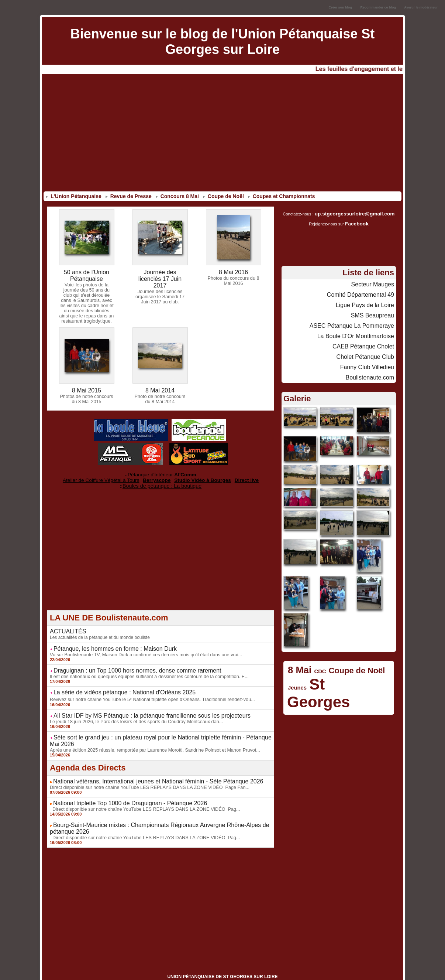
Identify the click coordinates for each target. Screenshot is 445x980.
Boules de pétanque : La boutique (162, 481)
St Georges (342, 672)
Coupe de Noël (223, 196)
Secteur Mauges (375, 282)
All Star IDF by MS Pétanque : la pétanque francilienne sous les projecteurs (139, 707)
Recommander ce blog (378, 7)
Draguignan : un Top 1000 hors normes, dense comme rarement (127, 664)
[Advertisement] (222, 134)
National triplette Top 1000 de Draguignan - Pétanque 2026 (121, 786)
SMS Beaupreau (375, 311)
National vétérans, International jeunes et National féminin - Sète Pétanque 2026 (145, 765)
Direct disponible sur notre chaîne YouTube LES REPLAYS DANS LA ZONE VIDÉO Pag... (140, 792)
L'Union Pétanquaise (73, 196)
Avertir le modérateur (421, 7)
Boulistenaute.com (373, 368)
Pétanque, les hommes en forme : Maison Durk (108, 643)
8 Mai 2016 (233, 272)
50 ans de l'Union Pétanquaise (87, 275)
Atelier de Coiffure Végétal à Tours (112, 476)
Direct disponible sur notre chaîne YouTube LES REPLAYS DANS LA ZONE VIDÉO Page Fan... (144, 770)
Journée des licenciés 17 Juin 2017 (160, 275)
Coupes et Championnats (281, 196)
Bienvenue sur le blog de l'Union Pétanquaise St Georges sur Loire (223, 42)
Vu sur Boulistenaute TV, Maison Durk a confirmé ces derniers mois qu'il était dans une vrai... (141, 649)
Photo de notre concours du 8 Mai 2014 (160, 397)
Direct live (231, 476)
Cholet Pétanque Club (369, 349)
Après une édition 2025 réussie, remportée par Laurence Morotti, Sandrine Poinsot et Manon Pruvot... (149, 734)
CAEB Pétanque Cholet (367, 340)
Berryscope (157, 476)
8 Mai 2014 (160, 389)
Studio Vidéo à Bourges (195, 476)
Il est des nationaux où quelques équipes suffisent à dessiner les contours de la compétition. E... (144, 670)
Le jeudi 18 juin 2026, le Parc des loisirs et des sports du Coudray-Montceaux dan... (132, 713)
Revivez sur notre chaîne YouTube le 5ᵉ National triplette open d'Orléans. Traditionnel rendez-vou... (147, 691)
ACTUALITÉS (66, 626)
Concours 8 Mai (177, 196)
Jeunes (296, 676)
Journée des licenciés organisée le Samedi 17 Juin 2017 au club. (160, 289)
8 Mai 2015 (87, 389)
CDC (316, 661)
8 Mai (298, 660)
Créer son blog (340, 7)
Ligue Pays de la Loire (368, 301)
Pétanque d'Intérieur (162, 472)
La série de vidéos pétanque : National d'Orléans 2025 (116, 685)
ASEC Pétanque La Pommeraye (357, 320)
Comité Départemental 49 (365, 292)
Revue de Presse (128, 196)
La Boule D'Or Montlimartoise (361, 330)
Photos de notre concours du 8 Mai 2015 (87, 397)
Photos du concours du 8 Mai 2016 (233, 280)
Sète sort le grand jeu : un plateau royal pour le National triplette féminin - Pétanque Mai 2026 (160, 728)
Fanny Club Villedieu (370, 359)
